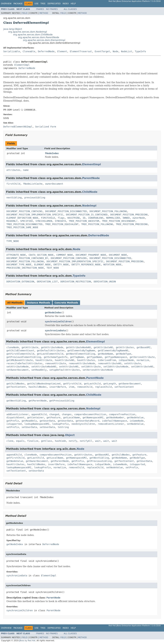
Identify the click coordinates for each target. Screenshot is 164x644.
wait (98, 441)
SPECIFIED (26, 221)
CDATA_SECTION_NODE (41, 255)
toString (63, 427)
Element (62, 51)
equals (20, 441)
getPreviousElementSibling (24, 357)
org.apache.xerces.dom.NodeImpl (28, 32)
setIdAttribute (91, 367)
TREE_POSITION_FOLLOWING (97, 224)
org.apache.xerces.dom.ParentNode (39, 37)
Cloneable (29, 51)
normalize (143, 360)
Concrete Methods (66, 303)
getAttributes (125, 347)
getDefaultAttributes (51, 350)
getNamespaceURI (93, 417)
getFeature (53, 417)
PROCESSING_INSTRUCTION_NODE (25, 268)
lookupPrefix (60, 424)
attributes (13, 170)
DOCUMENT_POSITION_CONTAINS (24, 211)
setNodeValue (135, 424)
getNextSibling (16, 401)
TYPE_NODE (13, 241)
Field (24, 13)
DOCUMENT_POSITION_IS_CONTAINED (87, 215)
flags (61, 218)
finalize (33, 441)
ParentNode (91, 178)
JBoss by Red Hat (27, 641)
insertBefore (58, 387)
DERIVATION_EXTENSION (20, 282)
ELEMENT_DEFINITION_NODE (22, 218)
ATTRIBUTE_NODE (16, 255)
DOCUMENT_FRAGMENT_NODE (91, 255)
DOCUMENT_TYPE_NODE (19, 265)
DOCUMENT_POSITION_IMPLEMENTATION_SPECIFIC (35, 215)
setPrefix (13, 427)
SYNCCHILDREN (44, 221)
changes (67, 414)
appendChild (39, 414)
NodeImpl (89, 206)
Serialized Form (46, 127)
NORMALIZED (113, 218)
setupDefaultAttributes (64, 370)
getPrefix (13, 421)
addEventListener (18, 414)
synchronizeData (55, 331)
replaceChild (103, 387)
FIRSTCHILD (48, 218)
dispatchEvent (15, 417)
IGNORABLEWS (96, 218)
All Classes (70, 9)
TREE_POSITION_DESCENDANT (119, 221)
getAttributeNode (52, 347)
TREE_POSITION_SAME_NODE (22, 227)
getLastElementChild (50, 354)
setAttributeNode (18, 367)
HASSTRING (74, 218)
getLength (110, 384)
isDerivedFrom (107, 360)
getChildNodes (15, 384)
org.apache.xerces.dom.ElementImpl (44, 40)
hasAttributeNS (65, 360)
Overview (6, 4)
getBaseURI (143, 347)
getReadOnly (29, 421)
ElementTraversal (81, 51)
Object (70, 435)
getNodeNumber (115, 417)
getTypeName (94, 357)
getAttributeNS (103, 347)
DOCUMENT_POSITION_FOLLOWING (108, 211)
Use (36, 4)
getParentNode (38, 401)
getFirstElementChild (20, 354)
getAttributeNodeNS (78, 347)
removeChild (85, 387)
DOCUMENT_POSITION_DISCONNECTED (66, 211)
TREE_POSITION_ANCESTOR (84, 221)
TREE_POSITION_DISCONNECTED (24, 224)
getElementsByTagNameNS (113, 350)
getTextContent (16, 387)
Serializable (12, 51)
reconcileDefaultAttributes (24, 363)
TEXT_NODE (53, 268)
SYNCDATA (60, 221)
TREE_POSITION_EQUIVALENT (62, 224)
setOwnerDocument (18, 370)
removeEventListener (111, 424)
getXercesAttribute (142, 357)
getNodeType (123, 354)
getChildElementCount (20, 350)
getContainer (35, 417)
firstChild (13, 184)
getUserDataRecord (87, 421)
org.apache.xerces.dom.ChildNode (33, 35)
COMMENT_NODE (64, 255)
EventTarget (102, 51)
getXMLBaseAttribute (20, 360)
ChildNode (90, 192)
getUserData (47, 421)
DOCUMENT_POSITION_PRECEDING (129, 215)
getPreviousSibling (62, 401)
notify (73, 441)
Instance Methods (38, 303)
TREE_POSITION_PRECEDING (132, 224)
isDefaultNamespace (115, 421)
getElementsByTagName (81, 350)
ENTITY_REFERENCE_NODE (86, 265)
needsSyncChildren (83, 424)
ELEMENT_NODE (42, 265)
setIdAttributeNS (142, 367)
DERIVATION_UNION (105, 282)
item (71, 387)
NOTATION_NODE (112, 265)
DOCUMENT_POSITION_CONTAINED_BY (27, 258)
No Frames (52, 9)
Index (66, 4)
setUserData (29, 427)
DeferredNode (46, 51)
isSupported (14, 424)
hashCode (60, 441)
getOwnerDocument (130, 384)
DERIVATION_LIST (47, 282)
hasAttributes (86, 360)
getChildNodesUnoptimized (44, 384)
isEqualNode (126, 360)
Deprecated (54, 4)
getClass (47, 441)
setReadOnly (39, 370)
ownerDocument (54, 184)
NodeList (127, 51)
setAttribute (132, 363)
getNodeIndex (53, 313)
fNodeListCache (33, 184)
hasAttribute (44, 360)
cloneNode (13, 347)
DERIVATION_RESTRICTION (76, 282)
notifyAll (86, 441)
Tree (43, 4)
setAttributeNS (69, 367)
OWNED (126, 218)
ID (84, 218)
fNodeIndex (52, 153)
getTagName (77, 357)
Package (18, 4)
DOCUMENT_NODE (118, 255)
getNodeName (105, 354)
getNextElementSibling (80, 354)
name (26, 170)
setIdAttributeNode (116, 367)
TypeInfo (140, 51)
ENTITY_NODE (61, 265)
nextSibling (14, 198)
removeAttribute (56, 363)
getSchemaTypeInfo (56, 357)
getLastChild (92, 384)
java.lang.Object (13, 29)
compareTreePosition (122, 414)
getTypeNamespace (116, 357)
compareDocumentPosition (90, 414)
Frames (40, 9)
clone (10, 441)
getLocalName (72, 417)
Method (44, 13)
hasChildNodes (38, 387)
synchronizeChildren (58, 322)
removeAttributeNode (82, 363)
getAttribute (30, 347)
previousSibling (35, 198)
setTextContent (124, 387)
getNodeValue (135, 417)
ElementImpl (22, 65)
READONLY (12, 221)
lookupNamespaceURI (37, 424)
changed (54, 414)
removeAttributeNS (110, 363)
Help (73, 4)
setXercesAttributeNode (98, 370)
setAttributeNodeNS (44, 367)
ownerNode (139, 218)
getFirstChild (72, 384)
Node (116, 51)
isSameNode (137, 421)
